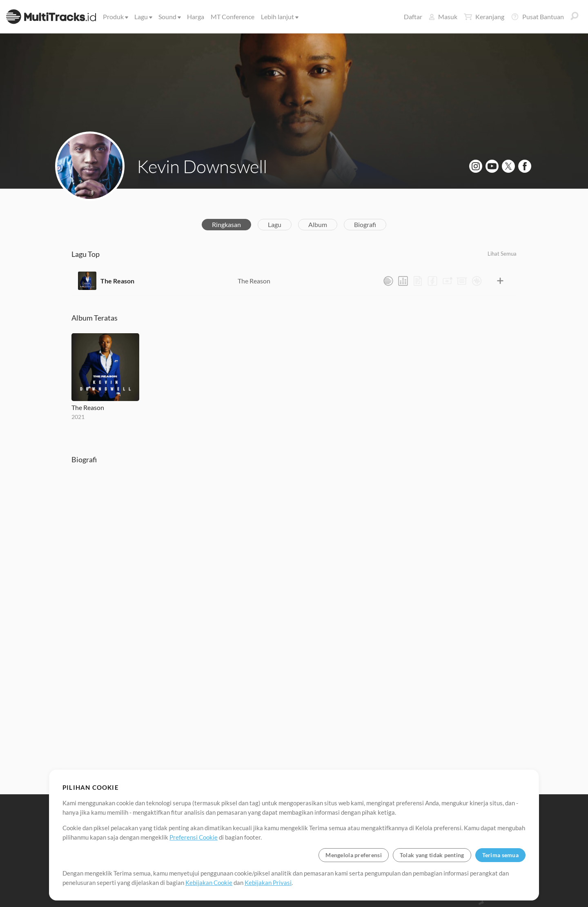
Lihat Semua (502, 254)
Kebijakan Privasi (268, 882)
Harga (196, 17)
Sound (169, 17)
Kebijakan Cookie (209, 882)
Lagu (143, 17)
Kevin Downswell (202, 166)
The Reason (117, 281)
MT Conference (233, 17)
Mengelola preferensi (354, 855)
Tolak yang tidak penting (432, 855)
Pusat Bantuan (537, 17)
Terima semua (500, 855)
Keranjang (484, 17)
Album (318, 224)
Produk (115, 17)
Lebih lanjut (279, 17)
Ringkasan (226, 224)
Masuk (443, 17)
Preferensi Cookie (194, 837)
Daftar (413, 17)
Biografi (365, 224)
